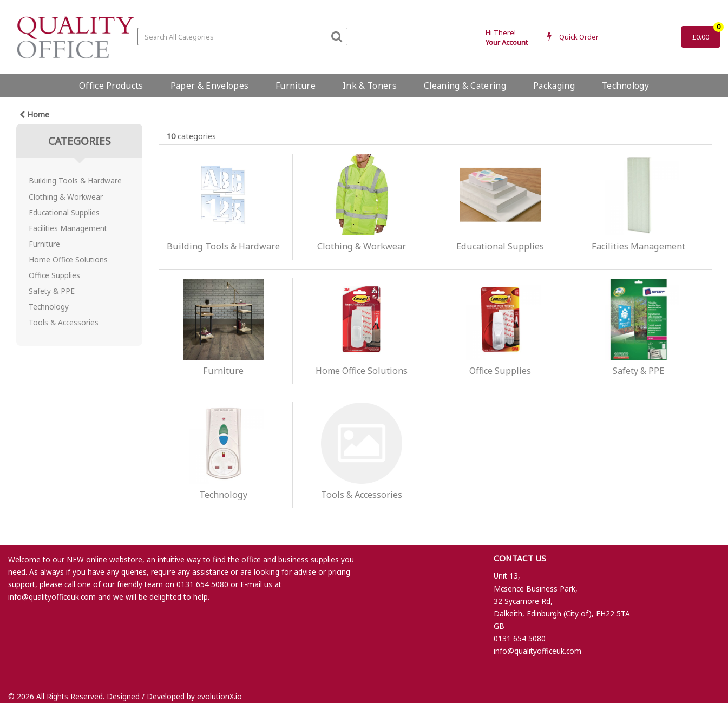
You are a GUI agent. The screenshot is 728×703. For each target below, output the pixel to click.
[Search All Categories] (242, 37)
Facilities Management (68, 228)
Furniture (296, 86)
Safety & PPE (52, 291)
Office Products (111, 86)
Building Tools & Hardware (75, 180)
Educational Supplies (64, 212)
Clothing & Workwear (66, 197)
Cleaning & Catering (465, 86)
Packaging (554, 86)
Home (34, 114)
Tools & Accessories (64, 322)
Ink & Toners (370, 86)
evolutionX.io (219, 696)
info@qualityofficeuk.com (52, 597)
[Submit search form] (337, 36)
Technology (625, 86)
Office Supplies (54, 275)
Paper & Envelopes (209, 86)
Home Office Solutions (68, 259)
